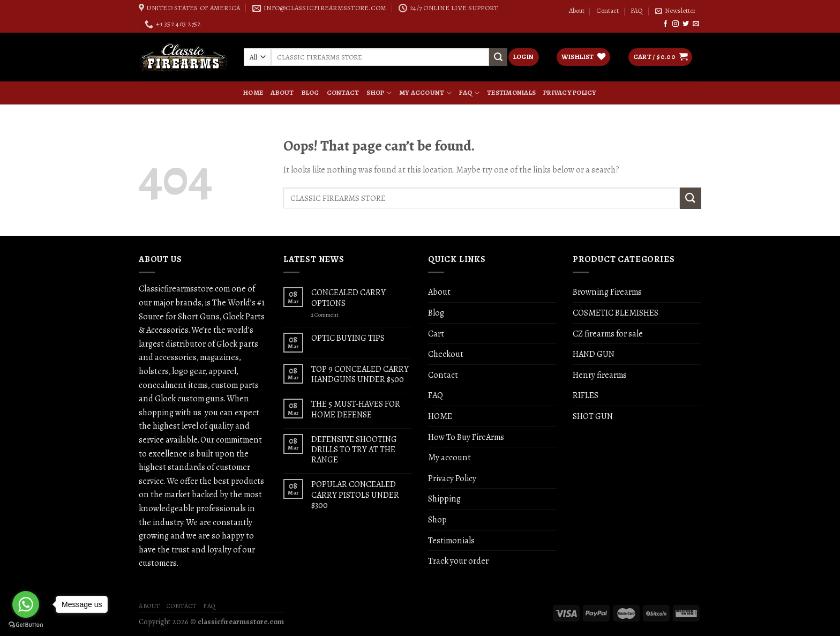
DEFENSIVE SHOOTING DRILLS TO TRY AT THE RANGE (354, 450)
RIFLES (586, 395)
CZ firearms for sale (608, 334)
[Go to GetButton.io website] (26, 625)
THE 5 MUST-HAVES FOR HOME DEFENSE (356, 409)
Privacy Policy (570, 93)
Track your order (458, 561)
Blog (310, 93)
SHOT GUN (593, 416)
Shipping (444, 499)
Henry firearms (600, 375)
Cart (436, 334)
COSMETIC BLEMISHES (616, 313)
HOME (253, 93)
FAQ (637, 11)
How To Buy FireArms (466, 437)
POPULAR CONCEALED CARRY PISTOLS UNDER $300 (355, 495)
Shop (379, 93)
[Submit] (691, 198)
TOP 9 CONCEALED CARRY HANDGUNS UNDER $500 (360, 374)
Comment (325, 315)
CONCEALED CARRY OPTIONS (348, 297)
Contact (607, 11)
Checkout (446, 354)
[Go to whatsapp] (26, 604)
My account (425, 93)
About (577, 11)
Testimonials (511, 93)
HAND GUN (594, 354)
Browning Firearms (607, 292)
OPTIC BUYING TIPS (348, 338)
